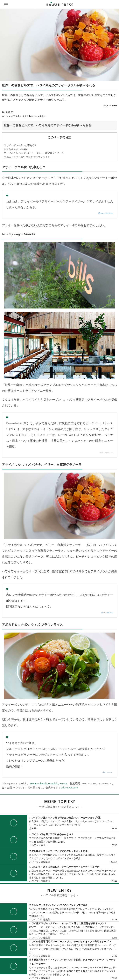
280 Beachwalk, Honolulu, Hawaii (48, 783)
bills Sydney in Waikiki (16, 149)
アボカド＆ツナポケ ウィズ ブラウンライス (27, 157)
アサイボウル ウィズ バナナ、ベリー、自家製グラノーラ (34, 153)
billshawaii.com (106, 452)
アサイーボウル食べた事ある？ (20, 145)
